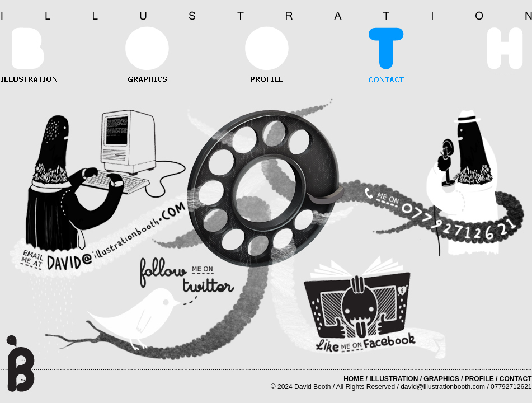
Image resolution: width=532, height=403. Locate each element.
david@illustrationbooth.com (443, 387)
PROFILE (479, 379)
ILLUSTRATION (394, 379)
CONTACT (516, 379)
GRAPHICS (441, 379)
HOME (354, 379)
